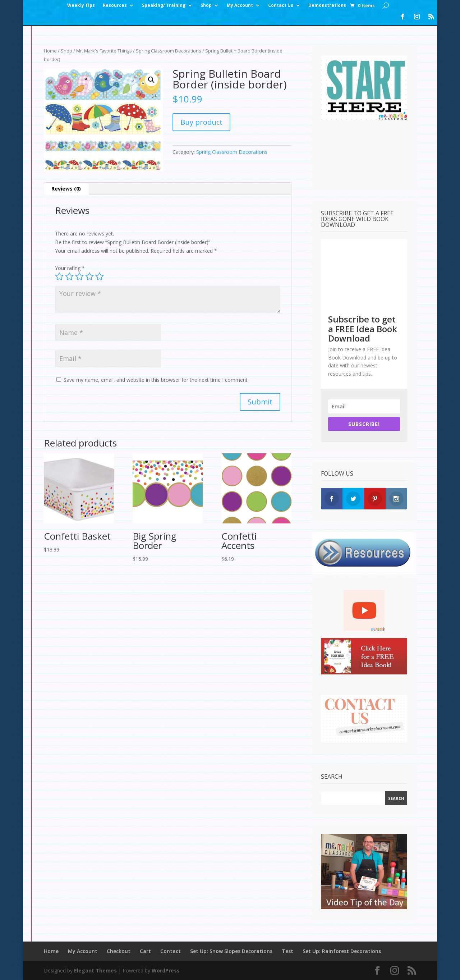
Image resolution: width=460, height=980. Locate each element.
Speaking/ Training (164, 6)
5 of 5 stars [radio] (100, 276)
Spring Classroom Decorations (169, 51)
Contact (171, 951)
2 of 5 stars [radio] (69, 276)
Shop (206, 6)
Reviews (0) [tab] (66, 189)
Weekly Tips (81, 6)
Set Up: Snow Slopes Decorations (231, 951)
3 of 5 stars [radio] (79, 276)
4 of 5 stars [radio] (89, 276)
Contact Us (281, 6)
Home (50, 51)
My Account (240, 6)
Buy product (201, 122)
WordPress (166, 970)
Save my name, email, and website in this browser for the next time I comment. (156, 380)
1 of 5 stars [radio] (59, 276)
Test (287, 951)
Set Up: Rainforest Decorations (342, 951)
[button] (151, 80)
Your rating (70, 268)
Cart (145, 951)
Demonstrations (327, 6)
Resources (115, 6)
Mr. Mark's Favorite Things (104, 51)
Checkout (119, 951)
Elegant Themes (95, 970)
